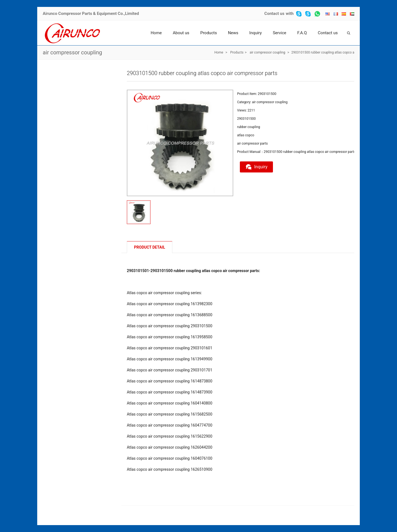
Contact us (274, 14)
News (233, 33)
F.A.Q (302, 33)
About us (181, 33)
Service (279, 33)
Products (208, 33)
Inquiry (255, 33)
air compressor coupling (72, 52)
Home (156, 33)
